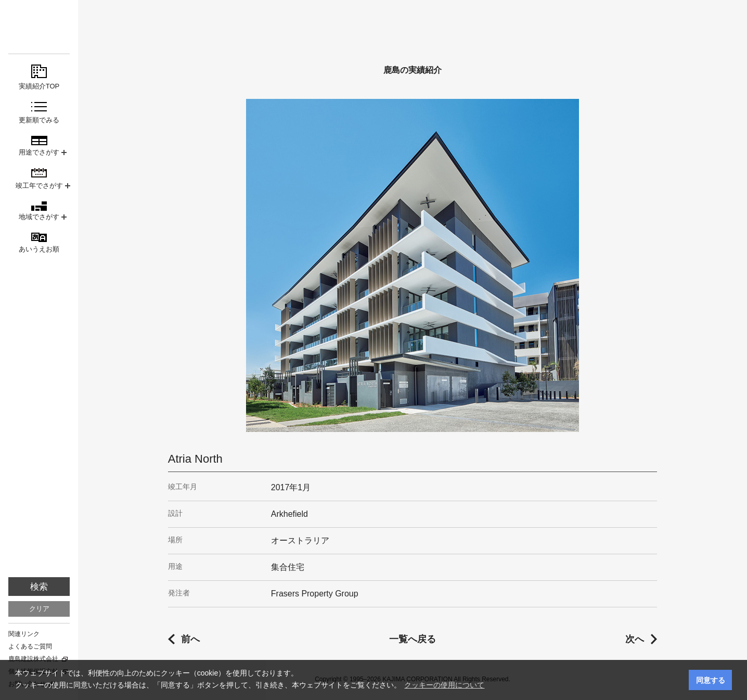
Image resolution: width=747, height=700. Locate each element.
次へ (635, 639)
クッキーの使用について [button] (444, 685)
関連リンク (24, 634)
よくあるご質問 (30, 646)
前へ (190, 639)
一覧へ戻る (413, 639)
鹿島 (39, 27)
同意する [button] (711, 680)
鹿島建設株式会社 (33, 659)
